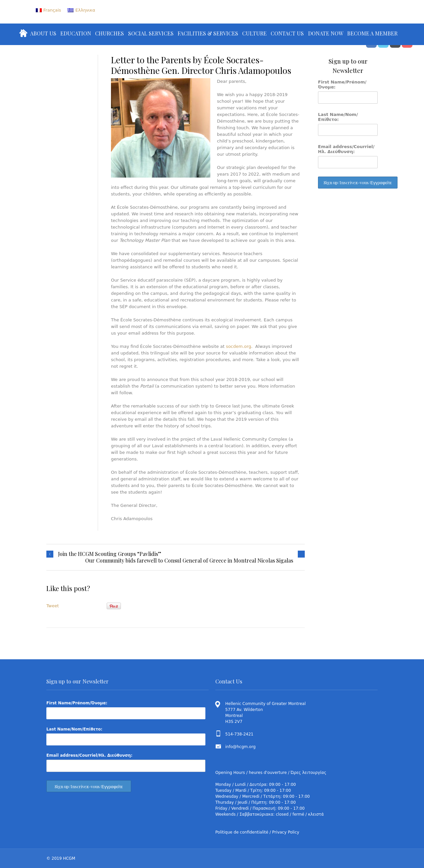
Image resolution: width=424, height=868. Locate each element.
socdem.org (238, 346)
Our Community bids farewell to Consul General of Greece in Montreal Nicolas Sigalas (189, 561)
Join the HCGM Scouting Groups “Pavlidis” (110, 554)
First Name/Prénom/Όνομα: (342, 84)
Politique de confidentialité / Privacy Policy (257, 832)
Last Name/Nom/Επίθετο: (338, 117)
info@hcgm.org (240, 747)
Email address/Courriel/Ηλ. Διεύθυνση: (346, 149)
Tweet (53, 606)
